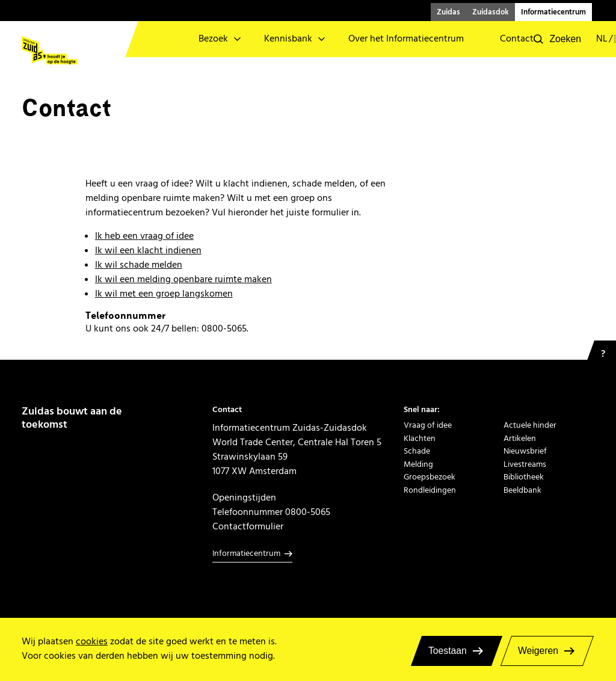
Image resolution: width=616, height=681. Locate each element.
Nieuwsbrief (525, 451)
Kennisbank (288, 39)
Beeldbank (522, 490)
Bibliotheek (524, 477)
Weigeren (538, 651)
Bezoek (213, 39)
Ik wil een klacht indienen (148, 250)
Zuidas (448, 12)
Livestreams (525, 464)
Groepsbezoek (430, 477)
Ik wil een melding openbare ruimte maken (183, 279)
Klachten (420, 438)
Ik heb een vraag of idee (144, 236)
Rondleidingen (430, 490)
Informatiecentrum (553, 12)
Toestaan (448, 651)
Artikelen (520, 438)
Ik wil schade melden (139, 265)
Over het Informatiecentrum (406, 39)
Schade (417, 451)
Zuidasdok (491, 12)
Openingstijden (244, 498)
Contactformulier (248, 526)
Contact (517, 39)
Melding (418, 464)
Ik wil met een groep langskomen (164, 294)
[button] (557, 39)
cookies (92, 642)
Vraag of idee (428, 425)
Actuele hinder (530, 425)
